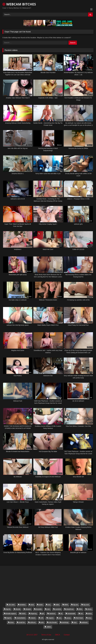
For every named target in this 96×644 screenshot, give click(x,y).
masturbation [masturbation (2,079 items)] (21, 618)
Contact (67, 635)
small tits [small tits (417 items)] (22, 622)
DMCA (57, 635)
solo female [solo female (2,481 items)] (53, 622)
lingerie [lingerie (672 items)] (9, 618)
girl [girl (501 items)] (43, 613)
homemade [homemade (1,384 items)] (71, 613)
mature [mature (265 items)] (33, 618)
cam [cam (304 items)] (48, 609)
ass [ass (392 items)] (49, 605)
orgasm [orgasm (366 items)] (51, 618)
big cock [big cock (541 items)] (86, 605)
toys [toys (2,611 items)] (75, 622)
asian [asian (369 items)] (41, 605)
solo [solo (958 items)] (42, 622)
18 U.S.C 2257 (32, 635)
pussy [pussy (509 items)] (69, 618)
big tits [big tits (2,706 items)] (8, 609)
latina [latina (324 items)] (90, 613)
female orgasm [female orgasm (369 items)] (11, 613)
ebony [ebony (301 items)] (89, 609)
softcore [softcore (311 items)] (33, 622)
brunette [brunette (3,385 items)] (39, 609)
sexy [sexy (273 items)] (90, 618)
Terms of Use (46, 635)
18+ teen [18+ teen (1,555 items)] (12, 605)
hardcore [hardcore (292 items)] (52, 613)
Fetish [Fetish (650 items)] (23, 613)
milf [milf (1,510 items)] (42, 618)
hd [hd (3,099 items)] (61, 613)
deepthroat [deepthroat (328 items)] (70, 609)
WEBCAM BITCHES (19, 4)
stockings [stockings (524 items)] (65, 622)
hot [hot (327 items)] (82, 613)
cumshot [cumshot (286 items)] (58, 609)
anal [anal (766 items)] (32, 605)
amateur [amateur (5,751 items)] (23, 605)
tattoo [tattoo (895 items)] (49, 627)
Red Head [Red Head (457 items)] (79, 618)
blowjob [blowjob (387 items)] (28, 609)
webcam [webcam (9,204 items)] (85, 622)
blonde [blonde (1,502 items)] (18, 609)
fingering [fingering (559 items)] (34, 613)
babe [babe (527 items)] (57, 605)
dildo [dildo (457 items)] (80, 609)
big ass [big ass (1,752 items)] (76, 605)
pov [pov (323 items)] (60, 618)
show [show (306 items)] (12, 622)
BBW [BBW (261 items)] (66, 605)
